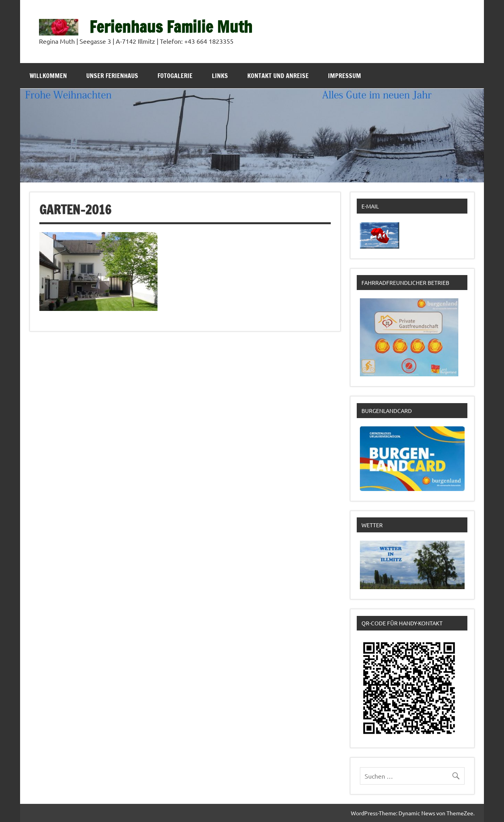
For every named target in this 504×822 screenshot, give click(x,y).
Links (220, 76)
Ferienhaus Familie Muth (171, 27)
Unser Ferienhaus (112, 76)
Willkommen (48, 76)
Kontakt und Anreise (278, 76)
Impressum (345, 76)
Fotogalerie (175, 76)
